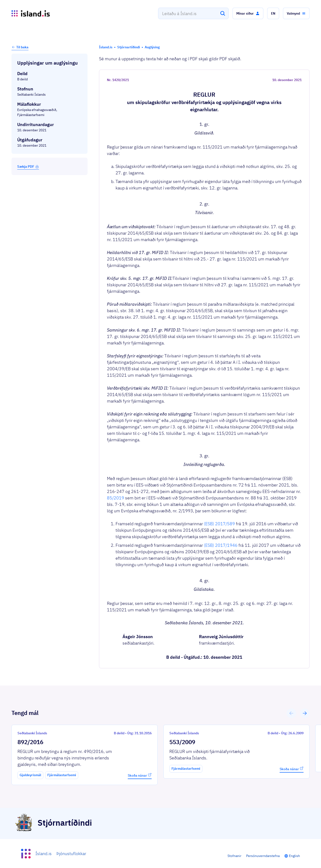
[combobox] (193, 13)
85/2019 (116, 498)
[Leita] (223, 13)
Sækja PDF (28, 166)
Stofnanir (234, 856)
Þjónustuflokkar (71, 854)
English (294, 856)
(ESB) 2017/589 (219, 524)
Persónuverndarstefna (263, 856)
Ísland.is (44, 854)
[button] (248, 13)
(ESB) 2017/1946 (221, 545)
